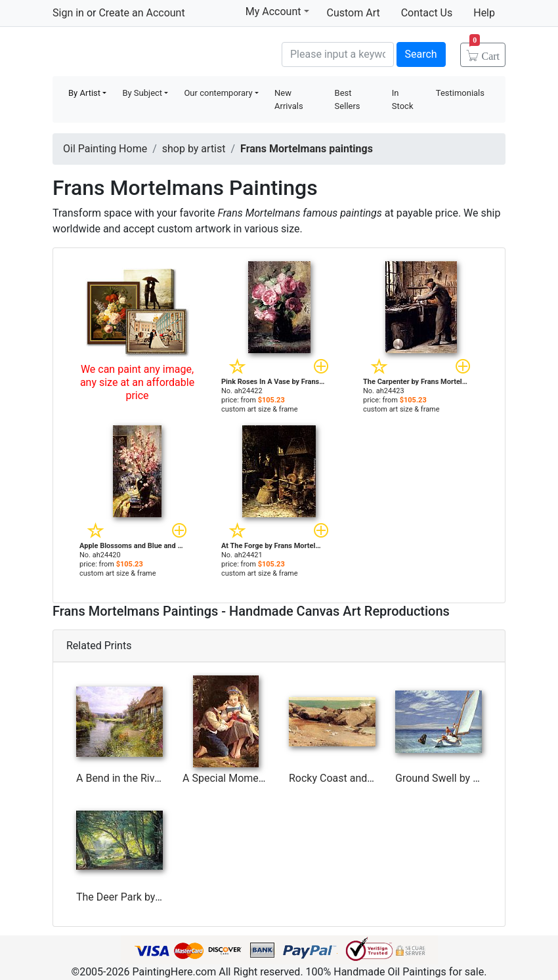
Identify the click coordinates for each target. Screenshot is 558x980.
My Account (277, 11)
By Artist (84, 93)
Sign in (68, 13)
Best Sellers (348, 99)
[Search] (338, 54)
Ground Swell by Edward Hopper (470, 778)
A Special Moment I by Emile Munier (266, 778)
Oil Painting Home (105, 149)
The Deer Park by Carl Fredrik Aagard (162, 897)
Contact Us (427, 13)
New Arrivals (289, 99)
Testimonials (460, 93)
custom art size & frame (260, 409)
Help (484, 13)
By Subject (142, 93)
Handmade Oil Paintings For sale (151, 53)
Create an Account (141, 13)
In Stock (403, 99)
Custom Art (354, 13)
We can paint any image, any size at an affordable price (137, 382)
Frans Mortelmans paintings (307, 149)
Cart (484, 52)
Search (421, 54)
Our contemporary (218, 93)
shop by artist (194, 149)
